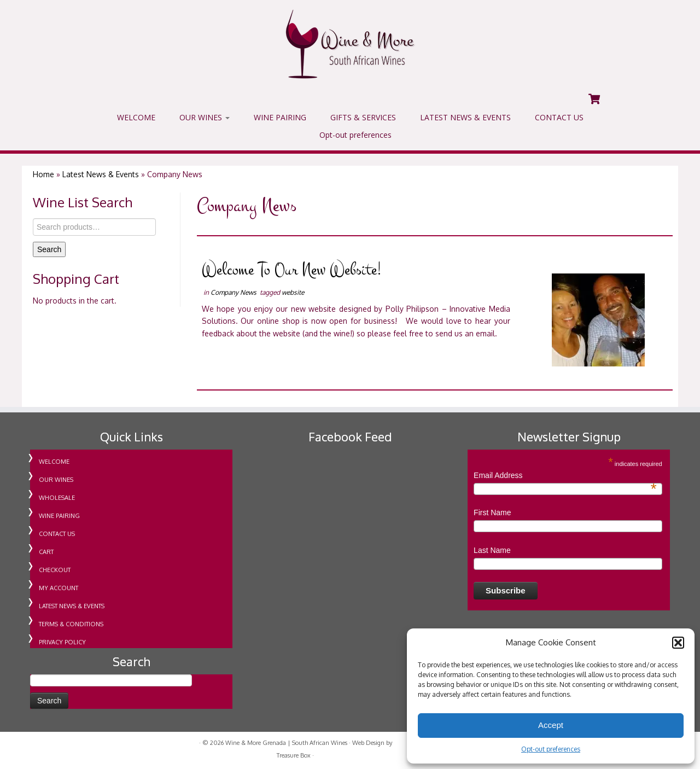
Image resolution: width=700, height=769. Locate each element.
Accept (551, 725)
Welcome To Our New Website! (292, 270)
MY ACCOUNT (59, 588)
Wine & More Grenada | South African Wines (286, 743)
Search (49, 249)
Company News (234, 292)
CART (46, 552)
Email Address (565, 476)
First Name (492, 512)
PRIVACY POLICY (62, 642)
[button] (678, 643)
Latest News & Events (101, 174)
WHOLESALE (57, 498)
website (293, 292)
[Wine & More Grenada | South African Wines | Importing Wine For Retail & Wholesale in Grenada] (350, 44)
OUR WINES (205, 117)
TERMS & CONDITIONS (71, 624)
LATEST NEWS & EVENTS (465, 117)
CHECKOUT (55, 570)
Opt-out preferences (551, 749)
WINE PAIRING (280, 117)
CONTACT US (559, 117)
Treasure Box (294, 755)
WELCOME (136, 117)
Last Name (492, 550)
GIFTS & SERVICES (363, 117)
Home (43, 174)
